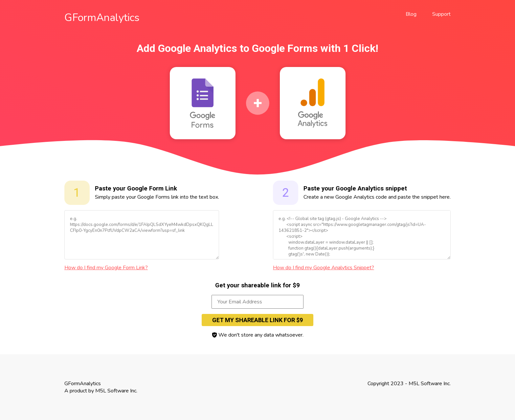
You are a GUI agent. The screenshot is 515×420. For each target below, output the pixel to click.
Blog (411, 14)
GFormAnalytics (102, 18)
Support (441, 14)
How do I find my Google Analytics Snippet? (324, 268)
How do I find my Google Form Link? (106, 268)
